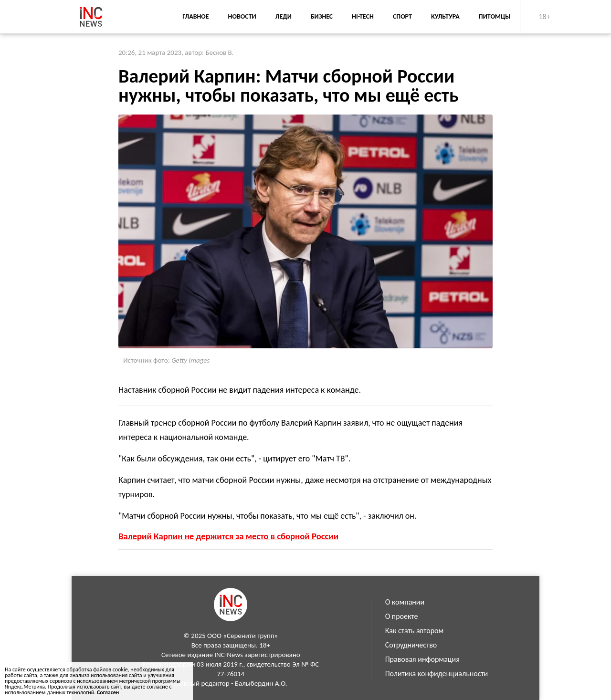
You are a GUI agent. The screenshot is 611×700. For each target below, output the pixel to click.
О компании (405, 602)
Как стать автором (415, 631)
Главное (195, 16)
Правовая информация (422, 659)
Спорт (402, 16)
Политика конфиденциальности (437, 674)
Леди (284, 16)
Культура (445, 16)
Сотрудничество (411, 645)
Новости (242, 16)
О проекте (402, 616)
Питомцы (495, 16)
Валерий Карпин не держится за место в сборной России (228, 536)
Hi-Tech (363, 16)
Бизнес (322, 16)
